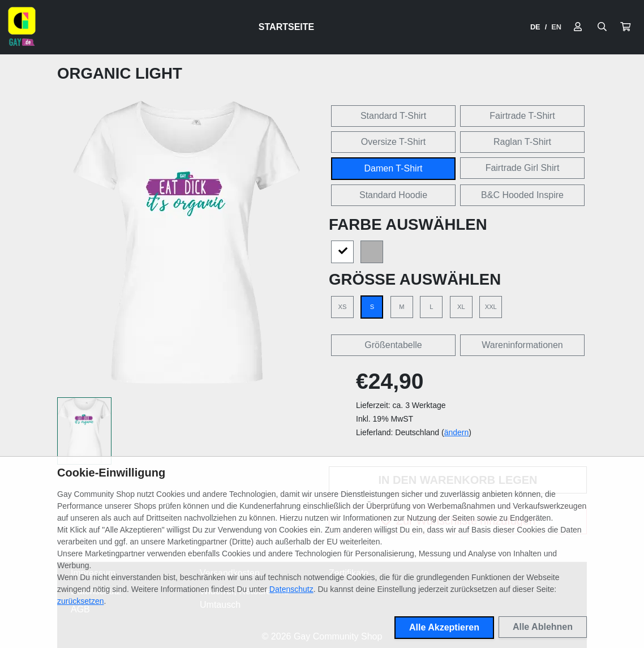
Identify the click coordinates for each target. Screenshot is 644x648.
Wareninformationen (522, 345)
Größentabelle (393, 345)
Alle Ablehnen (543, 627)
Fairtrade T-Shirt (522, 116)
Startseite (286, 27)
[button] (625, 27)
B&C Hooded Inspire (522, 195)
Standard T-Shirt (393, 116)
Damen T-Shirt (394, 168)
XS (343, 307)
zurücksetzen (80, 601)
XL (461, 307)
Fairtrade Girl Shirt (523, 168)
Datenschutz (291, 589)
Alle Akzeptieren (444, 627)
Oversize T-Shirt (393, 142)
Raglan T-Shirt (522, 142)
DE (535, 27)
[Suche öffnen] (602, 27)
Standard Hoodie (393, 195)
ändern (457, 432)
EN (556, 27)
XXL (491, 307)
